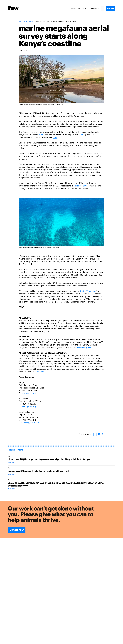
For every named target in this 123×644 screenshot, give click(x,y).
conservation (40, 21)
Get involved (95, 9)
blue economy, (81, 186)
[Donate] (111, 9)
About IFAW (75, 9)
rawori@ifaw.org (28, 407)
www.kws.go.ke (84, 348)
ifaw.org (40, 372)
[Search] (103, 9)
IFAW (55, 138)
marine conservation (55, 21)
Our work (85, 9)
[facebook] (95, 434)
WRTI (83, 135)
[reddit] (103, 434)
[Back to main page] (13, 9)
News (31, 21)
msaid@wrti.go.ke (29, 393)
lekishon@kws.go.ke (30, 423)
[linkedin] (99, 434)
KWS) (42, 135)
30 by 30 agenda (88, 291)
